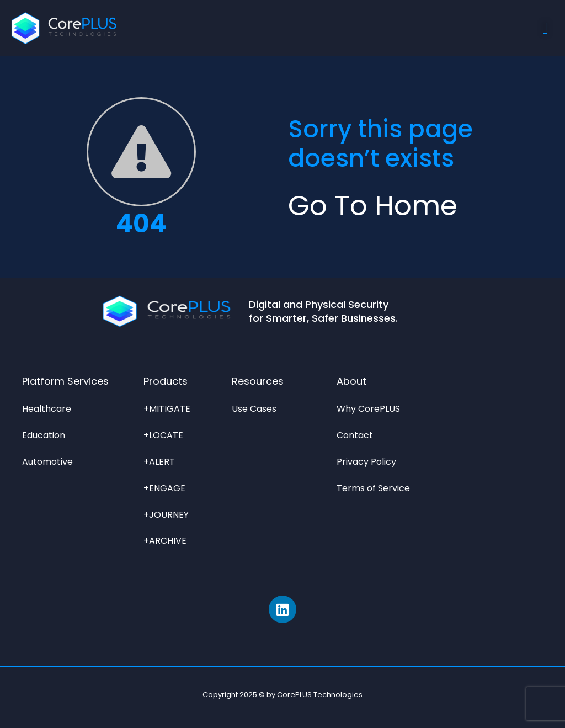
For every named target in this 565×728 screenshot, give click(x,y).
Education (44, 435)
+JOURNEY (166, 515)
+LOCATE (163, 435)
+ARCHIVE (165, 541)
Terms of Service (373, 488)
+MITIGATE (167, 409)
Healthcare (47, 409)
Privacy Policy (366, 462)
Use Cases (254, 409)
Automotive (47, 462)
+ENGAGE (164, 488)
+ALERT (159, 462)
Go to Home (373, 206)
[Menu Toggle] (545, 28)
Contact (355, 435)
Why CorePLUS (368, 409)
